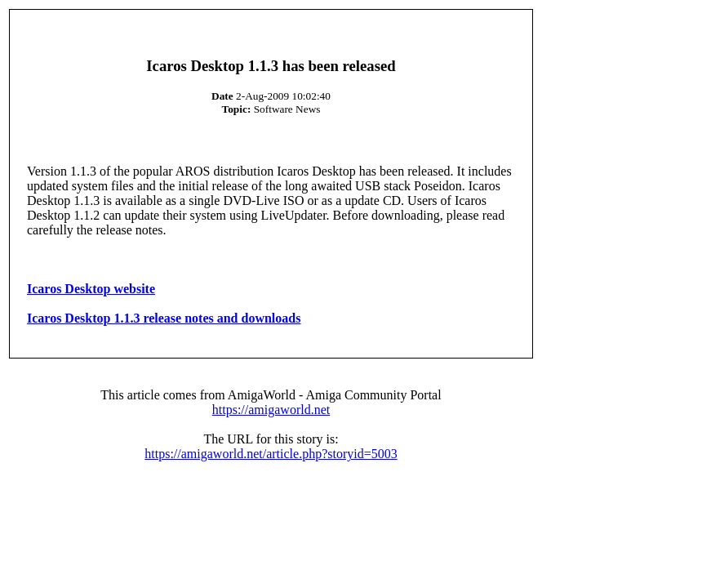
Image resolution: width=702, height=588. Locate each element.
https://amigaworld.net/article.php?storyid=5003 (271, 454)
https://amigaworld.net (271, 410)
